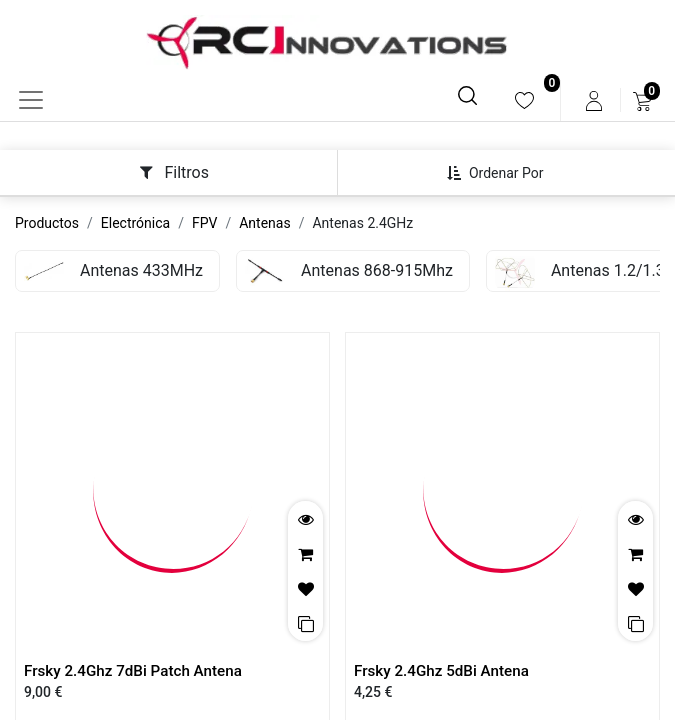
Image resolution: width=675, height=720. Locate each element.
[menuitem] (524, 100)
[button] (503, 173)
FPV (204, 223)
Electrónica (135, 223)
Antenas (264, 223)
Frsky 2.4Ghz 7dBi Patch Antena (133, 671)
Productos (47, 223)
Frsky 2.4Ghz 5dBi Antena (441, 671)
